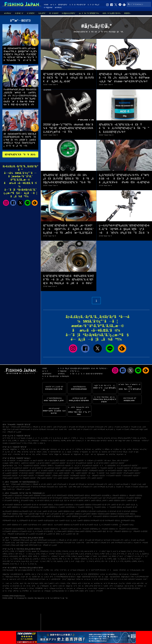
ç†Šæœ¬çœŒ (134, 429)
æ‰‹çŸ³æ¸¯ (144, 449)
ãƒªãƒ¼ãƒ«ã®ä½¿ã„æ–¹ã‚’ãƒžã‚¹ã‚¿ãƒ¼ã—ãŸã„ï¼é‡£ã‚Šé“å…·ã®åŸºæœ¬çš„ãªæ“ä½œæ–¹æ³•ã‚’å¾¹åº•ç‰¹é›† (124, 78)
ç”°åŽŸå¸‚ (15, 559)
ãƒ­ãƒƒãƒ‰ (127, 13)
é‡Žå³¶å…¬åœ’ (30, 574)
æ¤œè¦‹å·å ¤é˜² (142, 579)
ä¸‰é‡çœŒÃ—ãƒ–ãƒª (45, 511)
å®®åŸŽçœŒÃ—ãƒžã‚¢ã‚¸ (82, 495)
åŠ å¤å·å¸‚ (106, 561)
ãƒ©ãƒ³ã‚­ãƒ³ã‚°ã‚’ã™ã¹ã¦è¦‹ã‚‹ (20, 154)
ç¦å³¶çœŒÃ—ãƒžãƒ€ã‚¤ (118, 495)
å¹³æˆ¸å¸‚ (129, 551)
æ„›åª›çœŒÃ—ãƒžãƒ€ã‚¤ (62, 525)
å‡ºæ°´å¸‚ (141, 561)
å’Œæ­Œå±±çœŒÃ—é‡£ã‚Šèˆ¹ (29, 471)
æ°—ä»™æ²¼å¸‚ (16, 561)
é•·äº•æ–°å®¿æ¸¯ (123, 452)
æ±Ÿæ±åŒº (71, 441)
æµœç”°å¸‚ (81, 556)
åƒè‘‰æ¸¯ (31, 588)
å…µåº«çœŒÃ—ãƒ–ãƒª (57, 514)
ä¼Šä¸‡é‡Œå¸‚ (14, 556)
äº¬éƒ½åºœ (34, 429)
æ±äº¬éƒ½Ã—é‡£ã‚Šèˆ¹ (11, 471)
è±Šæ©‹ (16, 588)
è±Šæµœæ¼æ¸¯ (83, 570)
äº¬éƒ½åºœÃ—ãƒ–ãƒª (114, 511)
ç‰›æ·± (90, 588)
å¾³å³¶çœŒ (101, 429)
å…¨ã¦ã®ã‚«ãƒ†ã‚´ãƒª (78, 5)
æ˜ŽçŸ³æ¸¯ (25, 452)
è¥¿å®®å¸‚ (128, 561)
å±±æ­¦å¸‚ (5, 443)
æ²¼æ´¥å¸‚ (107, 438)
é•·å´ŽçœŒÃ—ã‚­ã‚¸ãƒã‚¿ (27, 531)
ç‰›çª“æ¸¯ (122, 583)
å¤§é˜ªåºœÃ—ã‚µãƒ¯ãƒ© (27, 514)
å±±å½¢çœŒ (52, 540)
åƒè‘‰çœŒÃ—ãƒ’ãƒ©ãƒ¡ (11, 501)
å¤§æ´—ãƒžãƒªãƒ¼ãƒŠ (84, 577)
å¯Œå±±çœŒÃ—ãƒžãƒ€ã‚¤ (83, 505)
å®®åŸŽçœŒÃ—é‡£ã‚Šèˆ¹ (44, 473)
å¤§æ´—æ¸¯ (58, 454)
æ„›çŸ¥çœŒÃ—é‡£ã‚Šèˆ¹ (80, 471)
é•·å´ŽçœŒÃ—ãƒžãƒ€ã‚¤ (10, 531)
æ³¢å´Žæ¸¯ (113, 454)
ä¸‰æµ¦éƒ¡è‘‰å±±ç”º (15, 443)
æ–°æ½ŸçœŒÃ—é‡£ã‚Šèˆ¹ (114, 471)
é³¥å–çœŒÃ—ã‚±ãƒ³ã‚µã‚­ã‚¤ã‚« (31, 516)
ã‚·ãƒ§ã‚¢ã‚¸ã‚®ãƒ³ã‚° (69, 13)
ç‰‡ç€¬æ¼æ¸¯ (38, 591)
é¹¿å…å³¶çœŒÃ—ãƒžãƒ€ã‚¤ (119, 531)
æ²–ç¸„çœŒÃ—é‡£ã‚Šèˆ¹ (11, 473)
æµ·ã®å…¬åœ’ (25, 583)
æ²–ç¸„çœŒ (17, 432)
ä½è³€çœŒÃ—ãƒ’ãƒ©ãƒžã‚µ (89, 529)
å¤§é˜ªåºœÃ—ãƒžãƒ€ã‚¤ (10, 514)
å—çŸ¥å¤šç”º (53, 556)
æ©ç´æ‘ (70, 559)
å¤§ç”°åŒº (122, 441)
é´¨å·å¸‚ (52, 438)
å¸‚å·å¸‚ (32, 561)
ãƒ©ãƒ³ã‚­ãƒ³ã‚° (63, 5)
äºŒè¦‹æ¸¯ (17, 577)
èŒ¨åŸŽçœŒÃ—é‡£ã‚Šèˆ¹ (140, 468)
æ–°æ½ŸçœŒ (90, 427)
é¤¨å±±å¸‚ (114, 438)
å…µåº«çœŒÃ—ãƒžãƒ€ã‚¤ (73, 514)
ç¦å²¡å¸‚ (28, 441)
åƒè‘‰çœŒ (71, 427)
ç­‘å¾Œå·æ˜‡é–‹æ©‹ (133, 583)
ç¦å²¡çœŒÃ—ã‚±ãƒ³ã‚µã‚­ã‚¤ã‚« (69, 529)
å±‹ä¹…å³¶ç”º (47, 561)
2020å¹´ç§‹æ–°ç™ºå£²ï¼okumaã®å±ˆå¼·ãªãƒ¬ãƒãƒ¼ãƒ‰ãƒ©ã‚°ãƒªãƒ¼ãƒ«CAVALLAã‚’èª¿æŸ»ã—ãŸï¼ (68, 128)
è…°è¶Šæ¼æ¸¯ (108, 449)
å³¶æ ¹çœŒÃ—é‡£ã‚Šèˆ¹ (45, 478)
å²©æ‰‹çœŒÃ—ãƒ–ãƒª (49, 495)
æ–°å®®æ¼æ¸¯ (141, 586)
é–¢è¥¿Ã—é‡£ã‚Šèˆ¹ (23, 461)
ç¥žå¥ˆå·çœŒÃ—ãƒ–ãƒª (129, 501)
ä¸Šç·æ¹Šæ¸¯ (127, 449)
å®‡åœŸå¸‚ (6, 564)
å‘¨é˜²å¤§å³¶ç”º (20, 551)
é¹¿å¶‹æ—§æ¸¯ (45, 449)
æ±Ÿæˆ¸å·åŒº (113, 441)
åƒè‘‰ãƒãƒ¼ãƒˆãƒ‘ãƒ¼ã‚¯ (101, 579)
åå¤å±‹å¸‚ (28, 554)
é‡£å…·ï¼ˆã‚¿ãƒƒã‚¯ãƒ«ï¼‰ (112, 13)
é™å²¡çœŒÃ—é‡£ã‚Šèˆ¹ (106, 468)
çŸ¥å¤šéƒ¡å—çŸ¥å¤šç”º (40, 441)
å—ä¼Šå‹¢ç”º (43, 556)
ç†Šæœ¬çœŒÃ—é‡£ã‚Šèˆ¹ (61, 476)
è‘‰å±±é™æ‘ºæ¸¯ (48, 454)
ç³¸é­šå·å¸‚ (67, 561)
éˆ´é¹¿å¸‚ (49, 559)
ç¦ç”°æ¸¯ (38, 574)
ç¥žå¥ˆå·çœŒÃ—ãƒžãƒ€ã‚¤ (111, 501)
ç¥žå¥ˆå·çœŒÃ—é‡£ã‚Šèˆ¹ (71, 468)
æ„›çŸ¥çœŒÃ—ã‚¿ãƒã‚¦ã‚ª (28, 511)
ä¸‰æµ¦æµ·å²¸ (134, 574)
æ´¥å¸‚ (108, 554)
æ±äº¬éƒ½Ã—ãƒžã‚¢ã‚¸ (43, 501)
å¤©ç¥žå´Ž (132, 579)
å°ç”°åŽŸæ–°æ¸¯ (78, 449)
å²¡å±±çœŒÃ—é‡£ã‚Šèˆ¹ (11, 476)
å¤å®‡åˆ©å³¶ (73, 591)
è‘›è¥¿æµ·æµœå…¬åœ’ (137, 570)
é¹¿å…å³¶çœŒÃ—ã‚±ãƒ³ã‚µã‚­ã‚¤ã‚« (14, 534)
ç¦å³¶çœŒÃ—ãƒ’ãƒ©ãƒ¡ (134, 495)
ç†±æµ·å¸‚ (79, 441)
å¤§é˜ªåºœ (6, 429)
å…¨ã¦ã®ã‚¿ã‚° (94, 5)
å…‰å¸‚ (90, 559)
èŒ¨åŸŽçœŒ (80, 427)
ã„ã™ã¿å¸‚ (38, 438)
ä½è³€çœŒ (126, 487)
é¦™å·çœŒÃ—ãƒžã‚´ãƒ (46, 525)
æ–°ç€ (53, 5)
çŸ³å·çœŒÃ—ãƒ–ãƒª (114, 505)
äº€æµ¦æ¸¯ (48, 591)
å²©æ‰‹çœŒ (16, 427)
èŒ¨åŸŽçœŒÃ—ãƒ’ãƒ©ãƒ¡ (61, 498)
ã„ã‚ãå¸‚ (7, 559)
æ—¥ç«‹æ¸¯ (88, 579)
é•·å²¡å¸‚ (25, 443)
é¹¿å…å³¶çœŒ (8, 432)
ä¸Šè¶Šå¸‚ (135, 561)
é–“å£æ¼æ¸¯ (35, 449)
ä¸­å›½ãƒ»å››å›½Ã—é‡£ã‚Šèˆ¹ (76, 461)
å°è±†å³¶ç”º (51, 554)
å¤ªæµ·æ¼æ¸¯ (68, 454)
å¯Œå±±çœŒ (99, 427)
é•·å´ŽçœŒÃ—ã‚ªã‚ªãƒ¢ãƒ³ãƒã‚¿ (45, 531)
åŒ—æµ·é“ (7, 427)
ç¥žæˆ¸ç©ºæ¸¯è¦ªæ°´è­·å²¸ (93, 586)
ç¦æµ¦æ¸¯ (69, 452)
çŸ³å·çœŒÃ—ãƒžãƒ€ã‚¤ (11, 507)
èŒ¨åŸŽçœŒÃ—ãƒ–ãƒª (45, 498)
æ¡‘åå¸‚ (39, 561)
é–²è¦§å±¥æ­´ (48, 7)
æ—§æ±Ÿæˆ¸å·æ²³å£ (65, 574)
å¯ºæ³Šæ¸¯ (76, 452)
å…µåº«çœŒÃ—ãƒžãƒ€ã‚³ (89, 514)
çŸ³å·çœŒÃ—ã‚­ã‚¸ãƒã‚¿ (130, 505)
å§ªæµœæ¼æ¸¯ (103, 454)
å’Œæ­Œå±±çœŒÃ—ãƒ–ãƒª (11, 516)
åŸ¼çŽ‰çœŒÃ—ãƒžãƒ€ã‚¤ (115, 498)
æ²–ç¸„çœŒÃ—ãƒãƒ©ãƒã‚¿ (53, 534)
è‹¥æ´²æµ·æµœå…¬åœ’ (10, 570)
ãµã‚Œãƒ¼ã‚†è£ (56, 579)
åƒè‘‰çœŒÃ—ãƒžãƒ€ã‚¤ (133, 498)
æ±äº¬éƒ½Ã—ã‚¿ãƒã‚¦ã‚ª (59, 501)
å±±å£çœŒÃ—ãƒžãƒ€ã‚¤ (81, 521)
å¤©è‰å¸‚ (97, 556)
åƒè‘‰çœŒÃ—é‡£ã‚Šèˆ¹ (89, 468)
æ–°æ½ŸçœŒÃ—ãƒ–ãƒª (28, 505)
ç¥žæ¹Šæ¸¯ (6, 449)
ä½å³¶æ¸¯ (18, 452)
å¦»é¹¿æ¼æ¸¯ (71, 588)
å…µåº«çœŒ (15, 429)
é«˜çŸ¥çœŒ (85, 429)
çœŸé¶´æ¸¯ (99, 449)
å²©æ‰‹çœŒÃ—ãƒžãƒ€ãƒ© (32, 495)
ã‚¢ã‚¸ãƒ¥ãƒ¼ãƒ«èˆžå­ (17, 574)
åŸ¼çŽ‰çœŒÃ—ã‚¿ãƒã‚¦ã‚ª (97, 498)
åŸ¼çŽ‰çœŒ (62, 427)
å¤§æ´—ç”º (89, 556)
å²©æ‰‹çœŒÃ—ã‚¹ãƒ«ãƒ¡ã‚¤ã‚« (13, 495)
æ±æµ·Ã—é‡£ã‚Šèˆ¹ (37, 461)
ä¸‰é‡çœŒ (142, 427)
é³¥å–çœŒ (68, 429)
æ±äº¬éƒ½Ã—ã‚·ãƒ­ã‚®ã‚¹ (76, 501)
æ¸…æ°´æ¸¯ (77, 574)
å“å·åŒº (86, 441)
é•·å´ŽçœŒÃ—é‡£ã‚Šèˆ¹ (114, 476)
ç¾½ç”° (65, 579)
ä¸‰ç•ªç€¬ (40, 570)
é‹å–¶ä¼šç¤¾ (63, 376)
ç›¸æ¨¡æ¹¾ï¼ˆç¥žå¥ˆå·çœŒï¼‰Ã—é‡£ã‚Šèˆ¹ (51, 463)
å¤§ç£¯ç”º (131, 556)
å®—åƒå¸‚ (14, 438)
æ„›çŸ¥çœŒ (124, 427)
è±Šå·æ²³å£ (115, 579)
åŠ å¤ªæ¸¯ (136, 449)
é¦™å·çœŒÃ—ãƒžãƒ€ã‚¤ (10, 525)
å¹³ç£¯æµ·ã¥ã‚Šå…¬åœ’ (39, 583)
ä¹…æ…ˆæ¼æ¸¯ (67, 449)
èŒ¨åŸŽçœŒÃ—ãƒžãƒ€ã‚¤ (28, 498)
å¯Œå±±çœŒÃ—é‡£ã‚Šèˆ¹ (131, 476)
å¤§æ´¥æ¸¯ (6, 574)
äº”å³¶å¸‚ (68, 556)
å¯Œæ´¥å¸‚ (100, 438)
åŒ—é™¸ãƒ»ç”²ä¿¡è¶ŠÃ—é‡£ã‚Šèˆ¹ (56, 461)
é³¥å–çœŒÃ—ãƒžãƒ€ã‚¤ (70, 516)
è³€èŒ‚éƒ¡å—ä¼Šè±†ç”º (141, 441)
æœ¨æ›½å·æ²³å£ (16, 579)
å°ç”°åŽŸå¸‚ (73, 438)
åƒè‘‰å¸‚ (43, 559)
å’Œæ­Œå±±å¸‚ (92, 438)
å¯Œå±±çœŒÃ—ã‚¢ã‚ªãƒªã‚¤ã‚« (64, 505)
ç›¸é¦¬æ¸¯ (103, 574)
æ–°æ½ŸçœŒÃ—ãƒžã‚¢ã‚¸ (45, 505)
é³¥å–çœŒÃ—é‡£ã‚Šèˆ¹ (80, 473)
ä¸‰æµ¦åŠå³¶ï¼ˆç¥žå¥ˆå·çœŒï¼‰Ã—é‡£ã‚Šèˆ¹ (19, 463)
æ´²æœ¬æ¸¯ (23, 588)
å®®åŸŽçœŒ (25, 427)
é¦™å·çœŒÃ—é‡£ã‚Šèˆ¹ (62, 478)
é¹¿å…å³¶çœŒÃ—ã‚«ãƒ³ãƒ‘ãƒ (139, 531)
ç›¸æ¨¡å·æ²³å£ (50, 577)
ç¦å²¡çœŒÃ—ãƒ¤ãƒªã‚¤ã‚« (50, 529)
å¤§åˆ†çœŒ (144, 429)
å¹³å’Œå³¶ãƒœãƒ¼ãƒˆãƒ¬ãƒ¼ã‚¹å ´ (66, 577)
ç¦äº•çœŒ (116, 427)
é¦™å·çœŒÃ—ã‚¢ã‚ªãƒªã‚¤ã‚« (28, 525)
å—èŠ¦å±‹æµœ (8, 577)
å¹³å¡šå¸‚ (30, 443)
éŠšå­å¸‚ (36, 443)
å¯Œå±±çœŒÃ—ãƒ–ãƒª (99, 505)
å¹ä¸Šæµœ (51, 588)
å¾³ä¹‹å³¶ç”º (7, 561)
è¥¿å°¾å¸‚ (55, 559)
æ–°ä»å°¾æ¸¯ (8, 591)
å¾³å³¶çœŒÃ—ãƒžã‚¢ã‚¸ (113, 521)
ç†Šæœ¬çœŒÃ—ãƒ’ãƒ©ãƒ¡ (83, 531)
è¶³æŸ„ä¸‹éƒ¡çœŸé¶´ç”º (125, 438)
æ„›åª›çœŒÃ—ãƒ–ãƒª (77, 525)
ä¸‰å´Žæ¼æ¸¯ (61, 588)
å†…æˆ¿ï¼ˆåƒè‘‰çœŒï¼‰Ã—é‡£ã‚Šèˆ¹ (16, 468)
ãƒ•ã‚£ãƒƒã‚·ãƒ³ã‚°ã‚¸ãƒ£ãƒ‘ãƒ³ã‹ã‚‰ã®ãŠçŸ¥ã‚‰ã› (89, 368)
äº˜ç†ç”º (144, 556)
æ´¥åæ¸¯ (36, 586)
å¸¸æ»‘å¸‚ (82, 554)
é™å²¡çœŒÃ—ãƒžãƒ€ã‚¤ (84, 507)
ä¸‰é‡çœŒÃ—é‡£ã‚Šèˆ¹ (62, 473)
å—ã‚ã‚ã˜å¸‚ (24, 564)
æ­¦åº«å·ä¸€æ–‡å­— (59, 586)
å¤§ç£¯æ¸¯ (70, 586)
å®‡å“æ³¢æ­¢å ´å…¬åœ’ (101, 588)
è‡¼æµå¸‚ (29, 559)
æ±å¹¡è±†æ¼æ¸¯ (17, 586)
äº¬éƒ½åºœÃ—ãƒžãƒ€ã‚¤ (129, 511)
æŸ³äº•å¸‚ (98, 561)
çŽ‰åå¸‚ (84, 561)
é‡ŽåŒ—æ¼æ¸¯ (38, 577)
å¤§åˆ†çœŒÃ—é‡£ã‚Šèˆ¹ (78, 478)
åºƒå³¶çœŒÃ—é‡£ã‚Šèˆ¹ (97, 471)
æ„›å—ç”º (123, 556)
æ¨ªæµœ (73, 570)
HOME (46, 5)
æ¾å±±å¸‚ (96, 554)
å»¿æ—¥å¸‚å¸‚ (25, 561)
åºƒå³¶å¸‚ (63, 441)
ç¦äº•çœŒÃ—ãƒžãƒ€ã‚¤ (48, 507)
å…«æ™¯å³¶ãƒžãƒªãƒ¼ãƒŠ (31, 579)
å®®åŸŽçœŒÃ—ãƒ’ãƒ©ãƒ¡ (65, 495)
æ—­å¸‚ (50, 441)
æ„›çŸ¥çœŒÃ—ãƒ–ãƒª (130, 507)
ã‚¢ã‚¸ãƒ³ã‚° (42, 13)
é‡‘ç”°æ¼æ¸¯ (97, 452)
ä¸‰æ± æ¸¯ (126, 574)
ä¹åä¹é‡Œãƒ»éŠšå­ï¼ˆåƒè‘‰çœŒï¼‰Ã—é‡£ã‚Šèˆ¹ (119, 466)
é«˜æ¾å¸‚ (130, 559)
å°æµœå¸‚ (21, 441)
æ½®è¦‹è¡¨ (59, 7)
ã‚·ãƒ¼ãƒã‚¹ (19, 13)
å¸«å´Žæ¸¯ (16, 583)
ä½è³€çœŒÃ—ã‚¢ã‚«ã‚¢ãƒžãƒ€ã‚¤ (127, 529)
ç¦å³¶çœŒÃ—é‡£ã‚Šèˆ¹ (28, 478)
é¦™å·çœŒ (93, 429)
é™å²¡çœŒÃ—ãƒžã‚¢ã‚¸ (115, 507)
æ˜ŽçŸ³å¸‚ (143, 438)
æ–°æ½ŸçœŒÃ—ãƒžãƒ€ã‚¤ (11, 505)
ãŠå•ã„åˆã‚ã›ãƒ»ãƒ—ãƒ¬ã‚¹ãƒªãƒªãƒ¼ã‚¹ (87, 374)
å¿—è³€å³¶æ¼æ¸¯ (26, 591)
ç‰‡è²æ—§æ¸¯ (134, 452)
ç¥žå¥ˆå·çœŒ (52, 427)
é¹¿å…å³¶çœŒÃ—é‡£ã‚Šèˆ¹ (96, 476)
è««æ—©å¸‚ (14, 564)
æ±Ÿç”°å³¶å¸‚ (75, 554)
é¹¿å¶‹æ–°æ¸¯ (118, 449)
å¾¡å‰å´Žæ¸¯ (66, 583)
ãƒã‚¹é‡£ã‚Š (54, 13)
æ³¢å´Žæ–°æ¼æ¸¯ (98, 577)
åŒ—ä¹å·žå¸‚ (7, 441)
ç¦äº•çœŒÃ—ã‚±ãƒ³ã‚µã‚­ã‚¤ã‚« (29, 507)
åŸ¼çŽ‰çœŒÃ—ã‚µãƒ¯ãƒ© (78, 498)
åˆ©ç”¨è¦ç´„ (75, 371)
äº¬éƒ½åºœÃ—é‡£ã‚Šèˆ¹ (27, 473)
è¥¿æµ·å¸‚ (124, 559)
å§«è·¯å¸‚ (110, 551)
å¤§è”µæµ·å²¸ (126, 577)
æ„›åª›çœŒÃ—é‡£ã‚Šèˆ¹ (27, 476)
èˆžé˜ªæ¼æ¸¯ (65, 570)
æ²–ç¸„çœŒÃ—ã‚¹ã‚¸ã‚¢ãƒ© (35, 534)
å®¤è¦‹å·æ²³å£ (77, 583)
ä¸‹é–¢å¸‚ (72, 551)
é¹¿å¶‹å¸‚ (46, 438)
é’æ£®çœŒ (16, 540)
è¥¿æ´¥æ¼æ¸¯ (122, 454)
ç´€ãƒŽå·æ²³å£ (84, 591)
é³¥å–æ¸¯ (144, 583)
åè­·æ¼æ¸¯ (8, 583)
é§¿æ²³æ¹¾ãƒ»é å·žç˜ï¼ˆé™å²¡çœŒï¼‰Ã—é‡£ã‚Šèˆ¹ (21, 466)
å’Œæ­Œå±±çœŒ (25, 429)
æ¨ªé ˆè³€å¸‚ (7, 438)
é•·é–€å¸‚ (138, 556)
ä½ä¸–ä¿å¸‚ (137, 554)
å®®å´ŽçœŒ (33, 545)
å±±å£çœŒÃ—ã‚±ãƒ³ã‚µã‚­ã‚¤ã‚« (44, 521)
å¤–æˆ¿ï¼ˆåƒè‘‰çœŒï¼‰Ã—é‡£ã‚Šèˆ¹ (80, 463)
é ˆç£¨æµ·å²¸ (53, 574)
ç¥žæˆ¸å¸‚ (142, 551)
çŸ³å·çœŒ (108, 427)
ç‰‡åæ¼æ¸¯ (91, 454)
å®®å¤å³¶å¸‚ (33, 556)
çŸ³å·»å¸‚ (136, 551)
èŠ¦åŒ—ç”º (115, 556)
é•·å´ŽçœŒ (126, 429)
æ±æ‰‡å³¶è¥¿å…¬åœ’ (114, 574)
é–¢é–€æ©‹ (124, 579)
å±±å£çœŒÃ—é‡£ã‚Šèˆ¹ (114, 473)
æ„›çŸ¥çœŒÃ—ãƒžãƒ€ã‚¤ (11, 511)
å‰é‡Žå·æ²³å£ (108, 586)
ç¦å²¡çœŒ (118, 429)
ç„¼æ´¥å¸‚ (36, 559)
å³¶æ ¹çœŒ (77, 429)
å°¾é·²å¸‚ (92, 561)
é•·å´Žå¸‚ (29, 551)
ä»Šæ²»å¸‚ (75, 556)
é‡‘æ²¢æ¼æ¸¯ (56, 449)
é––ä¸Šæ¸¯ (45, 574)
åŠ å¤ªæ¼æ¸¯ (124, 570)
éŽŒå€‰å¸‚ (57, 441)
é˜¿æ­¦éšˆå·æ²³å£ (54, 583)
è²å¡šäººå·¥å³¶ (94, 570)
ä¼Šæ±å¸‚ (136, 438)
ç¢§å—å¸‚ (116, 559)
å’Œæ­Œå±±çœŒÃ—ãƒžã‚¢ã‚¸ (126, 514)
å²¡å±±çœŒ (50, 429)
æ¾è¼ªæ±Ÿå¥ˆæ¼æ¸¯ (56, 452)
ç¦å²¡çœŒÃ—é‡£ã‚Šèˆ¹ (123, 468)
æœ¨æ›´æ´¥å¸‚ (89, 551)
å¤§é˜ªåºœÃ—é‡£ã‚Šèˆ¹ (132, 471)
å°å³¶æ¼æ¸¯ (8, 588)
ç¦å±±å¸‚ (113, 554)
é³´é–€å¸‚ (52, 551)
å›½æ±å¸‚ (33, 564)
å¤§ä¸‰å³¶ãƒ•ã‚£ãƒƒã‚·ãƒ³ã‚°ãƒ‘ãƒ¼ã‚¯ (129, 588)
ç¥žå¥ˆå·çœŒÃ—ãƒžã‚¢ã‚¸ (93, 501)
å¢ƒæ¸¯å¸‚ (42, 443)
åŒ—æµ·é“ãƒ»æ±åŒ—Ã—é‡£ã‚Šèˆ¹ (117, 461)
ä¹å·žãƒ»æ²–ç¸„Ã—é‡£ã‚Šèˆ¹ (94, 461)
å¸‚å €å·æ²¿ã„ (8, 454)
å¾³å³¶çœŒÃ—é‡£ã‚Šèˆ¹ (79, 476)
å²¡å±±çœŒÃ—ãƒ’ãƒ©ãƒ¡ (117, 516)
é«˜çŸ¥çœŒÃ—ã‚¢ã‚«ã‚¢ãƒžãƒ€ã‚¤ (13, 529)
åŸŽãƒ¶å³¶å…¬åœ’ (41, 588)
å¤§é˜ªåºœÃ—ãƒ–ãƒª (42, 514)
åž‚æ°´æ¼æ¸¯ (89, 583)
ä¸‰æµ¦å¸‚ (30, 438)
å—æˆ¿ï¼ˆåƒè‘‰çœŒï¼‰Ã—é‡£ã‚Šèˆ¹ (86, 466)
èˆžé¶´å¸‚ (110, 559)
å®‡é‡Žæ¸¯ (103, 570)
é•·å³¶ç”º (103, 554)
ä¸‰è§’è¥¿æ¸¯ (120, 586)
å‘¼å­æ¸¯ (6, 579)
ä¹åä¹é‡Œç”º (100, 551)
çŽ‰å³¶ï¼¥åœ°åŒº (143, 577)
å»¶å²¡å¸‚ (5, 554)
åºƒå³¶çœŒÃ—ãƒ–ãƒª (26, 521)
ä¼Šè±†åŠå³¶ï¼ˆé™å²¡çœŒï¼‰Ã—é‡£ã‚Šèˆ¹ (56, 466)
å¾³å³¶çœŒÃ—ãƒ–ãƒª (97, 521)
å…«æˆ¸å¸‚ (96, 559)
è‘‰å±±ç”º (138, 559)
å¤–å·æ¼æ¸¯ (27, 454)
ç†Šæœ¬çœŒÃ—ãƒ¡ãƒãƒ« (100, 531)
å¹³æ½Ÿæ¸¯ (17, 454)
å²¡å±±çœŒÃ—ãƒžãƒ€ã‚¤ (101, 516)
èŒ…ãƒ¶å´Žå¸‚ (23, 556)
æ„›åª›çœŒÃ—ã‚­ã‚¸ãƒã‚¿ (93, 525)
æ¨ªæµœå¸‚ (22, 438)
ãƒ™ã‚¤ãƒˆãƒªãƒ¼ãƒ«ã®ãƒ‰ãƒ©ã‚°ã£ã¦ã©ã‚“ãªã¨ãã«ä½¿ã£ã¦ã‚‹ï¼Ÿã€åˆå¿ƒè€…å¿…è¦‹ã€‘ (68, 78)
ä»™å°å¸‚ (103, 559)
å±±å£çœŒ (59, 429)
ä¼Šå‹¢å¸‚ (6, 556)
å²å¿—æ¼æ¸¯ (8, 452)
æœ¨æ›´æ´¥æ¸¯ (130, 586)
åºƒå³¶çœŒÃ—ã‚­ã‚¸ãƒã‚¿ (11, 521)
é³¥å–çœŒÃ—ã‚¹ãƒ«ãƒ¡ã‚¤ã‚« (51, 516)
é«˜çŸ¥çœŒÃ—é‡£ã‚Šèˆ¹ (44, 476)
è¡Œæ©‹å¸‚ (84, 559)
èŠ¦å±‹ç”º (77, 559)
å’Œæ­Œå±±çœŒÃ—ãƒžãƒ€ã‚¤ (107, 514)
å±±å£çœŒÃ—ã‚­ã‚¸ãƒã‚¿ (64, 521)
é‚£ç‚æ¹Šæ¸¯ (37, 454)
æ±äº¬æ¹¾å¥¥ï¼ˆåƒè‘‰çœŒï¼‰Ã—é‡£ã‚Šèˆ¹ (46, 468)
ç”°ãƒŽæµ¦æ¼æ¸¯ (46, 586)
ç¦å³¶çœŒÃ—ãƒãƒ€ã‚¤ (11, 498)
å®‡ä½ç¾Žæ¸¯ (42, 452)
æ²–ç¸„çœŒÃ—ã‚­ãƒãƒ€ (71, 534)
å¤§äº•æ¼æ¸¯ (79, 454)
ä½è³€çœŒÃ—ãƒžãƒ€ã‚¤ (107, 529)
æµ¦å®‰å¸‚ (146, 554)
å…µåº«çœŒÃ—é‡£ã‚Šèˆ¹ (63, 471)
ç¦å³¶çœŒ (34, 427)
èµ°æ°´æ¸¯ (33, 452)
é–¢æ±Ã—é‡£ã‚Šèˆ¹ (9, 461)
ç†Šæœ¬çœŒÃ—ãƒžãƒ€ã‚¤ (65, 531)
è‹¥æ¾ (133, 577)
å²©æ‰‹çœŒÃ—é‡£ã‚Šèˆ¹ (11, 478)
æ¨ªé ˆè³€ (107, 583)
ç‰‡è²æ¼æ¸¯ (26, 577)
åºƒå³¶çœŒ (42, 429)
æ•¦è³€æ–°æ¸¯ (99, 583)
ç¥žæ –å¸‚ (129, 441)
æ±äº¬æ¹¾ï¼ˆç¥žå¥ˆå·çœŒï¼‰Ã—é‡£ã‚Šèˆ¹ (110, 463)
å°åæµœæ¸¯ (113, 570)
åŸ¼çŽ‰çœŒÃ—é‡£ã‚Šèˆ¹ (132, 473)
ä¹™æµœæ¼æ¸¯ (86, 452)
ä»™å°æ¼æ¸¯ (79, 586)
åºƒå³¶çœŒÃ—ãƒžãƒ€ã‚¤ (133, 516)
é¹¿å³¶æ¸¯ (47, 570)
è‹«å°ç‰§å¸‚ (76, 561)
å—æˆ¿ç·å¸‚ (82, 438)
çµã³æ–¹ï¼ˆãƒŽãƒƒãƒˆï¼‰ (89, 13)
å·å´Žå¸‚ (121, 561)
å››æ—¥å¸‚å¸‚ (66, 554)
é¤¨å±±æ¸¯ (114, 588)
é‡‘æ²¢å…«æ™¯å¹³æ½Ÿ (109, 452)
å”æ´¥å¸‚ (128, 554)
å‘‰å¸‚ (21, 554)
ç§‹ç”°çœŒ (34, 540)
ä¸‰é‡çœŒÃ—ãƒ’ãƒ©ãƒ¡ (79, 511)
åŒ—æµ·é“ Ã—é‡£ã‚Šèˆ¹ (97, 473)
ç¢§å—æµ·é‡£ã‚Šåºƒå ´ (113, 577)
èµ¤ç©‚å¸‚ (60, 561)
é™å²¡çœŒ (133, 427)
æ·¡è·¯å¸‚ (116, 551)
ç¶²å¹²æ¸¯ (16, 591)
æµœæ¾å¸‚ (36, 551)
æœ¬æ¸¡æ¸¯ (114, 583)
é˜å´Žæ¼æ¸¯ (23, 449)
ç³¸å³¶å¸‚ (14, 441)
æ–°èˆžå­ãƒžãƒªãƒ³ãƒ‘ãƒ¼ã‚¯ (90, 574)
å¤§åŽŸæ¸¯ (14, 449)
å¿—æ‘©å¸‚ (37, 554)
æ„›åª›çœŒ (110, 429)
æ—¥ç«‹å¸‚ (58, 438)
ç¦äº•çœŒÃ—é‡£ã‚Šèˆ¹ (47, 471)
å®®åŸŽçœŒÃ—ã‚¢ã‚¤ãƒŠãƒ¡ (100, 495)
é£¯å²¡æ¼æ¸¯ (90, 449)
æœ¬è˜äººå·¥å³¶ (96, 591)
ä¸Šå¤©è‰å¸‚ (106, 556)
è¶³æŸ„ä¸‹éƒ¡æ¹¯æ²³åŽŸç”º (99, 441)
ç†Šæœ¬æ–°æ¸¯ (82, 588)
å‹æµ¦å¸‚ (65, 438)
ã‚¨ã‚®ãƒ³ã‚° (31, 13)
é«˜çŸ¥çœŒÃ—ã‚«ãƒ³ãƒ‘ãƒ (110, 525)
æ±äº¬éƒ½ (42, 427)
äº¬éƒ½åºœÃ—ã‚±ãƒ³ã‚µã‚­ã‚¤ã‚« (97, 511)
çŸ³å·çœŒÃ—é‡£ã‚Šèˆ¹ (95, 478)
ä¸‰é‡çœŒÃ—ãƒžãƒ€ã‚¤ (61, 511)
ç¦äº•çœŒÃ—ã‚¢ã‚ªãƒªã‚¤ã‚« (66, 507)
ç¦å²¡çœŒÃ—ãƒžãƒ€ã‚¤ (33, 529)
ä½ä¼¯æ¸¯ (27, 586)
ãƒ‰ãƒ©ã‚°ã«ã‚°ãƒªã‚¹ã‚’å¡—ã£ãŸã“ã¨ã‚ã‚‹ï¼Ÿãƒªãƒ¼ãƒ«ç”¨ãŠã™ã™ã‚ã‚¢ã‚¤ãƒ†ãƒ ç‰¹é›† (124, 128)
